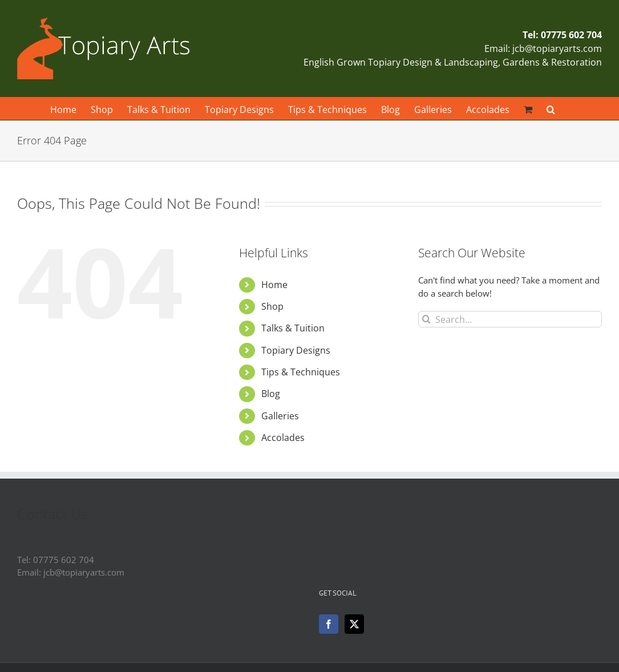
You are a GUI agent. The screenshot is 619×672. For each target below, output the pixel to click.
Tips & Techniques (301, 372)
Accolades (283, 438)
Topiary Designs (296, 350)
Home (274, 285)
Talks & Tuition (293, 328)
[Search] (426, 319)
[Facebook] (329, 624)
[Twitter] (354, 624)
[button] (551, 108)
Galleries (280, 416)
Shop (272, 306)
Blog (271, 394)
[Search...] (510, 319)
